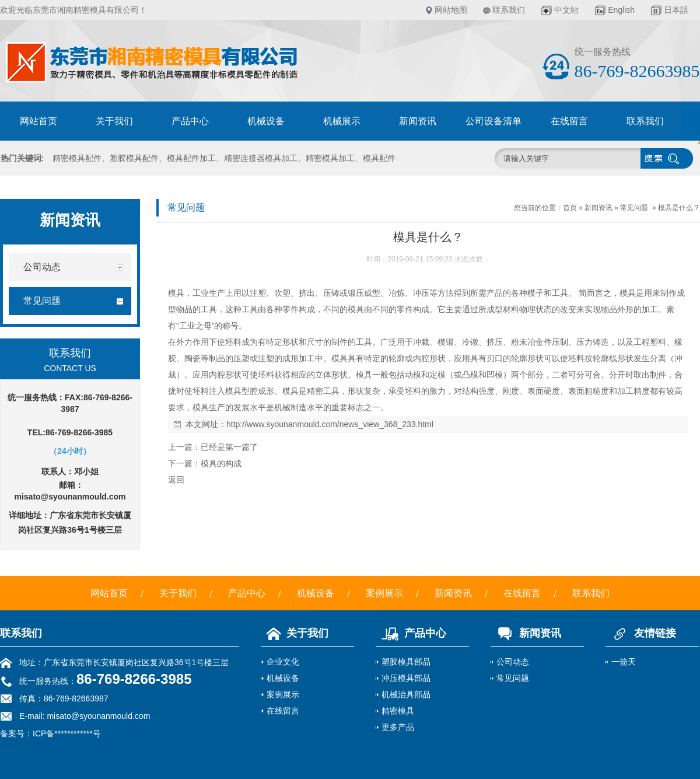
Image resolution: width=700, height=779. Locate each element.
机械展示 (342, 121)
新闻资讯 (418, 121)
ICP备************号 (67, 733)
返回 (176, 480)
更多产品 (398, 727)
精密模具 (398, 711)
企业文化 (283, 662)
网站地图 (451, 10)
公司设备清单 (494, 121)
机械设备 (266, 121)
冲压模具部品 (406, 678)
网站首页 (38, 121)
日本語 (676, 10)
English (621, 10)
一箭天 (624, 662)
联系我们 (509, 10)
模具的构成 (221, 463)
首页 (570, 208)
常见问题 (634, 208)
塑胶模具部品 (406, 662)
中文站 (566, 10)
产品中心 (190, 121)
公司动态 (513, 662)
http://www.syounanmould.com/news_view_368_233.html (330, 424)
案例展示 (384, 593)
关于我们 (114, 121)
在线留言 (569, 121)
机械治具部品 (406, 694)
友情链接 (641, 633)
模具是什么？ (679, 208)
